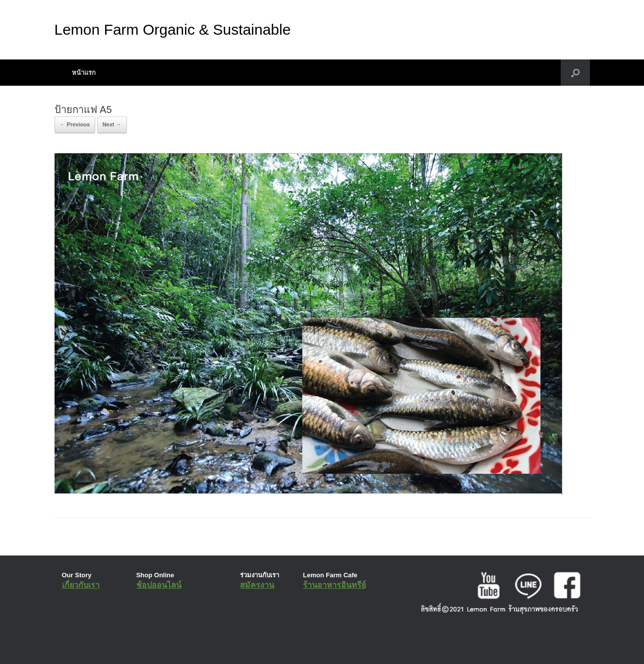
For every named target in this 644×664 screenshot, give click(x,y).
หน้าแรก (84, 73)
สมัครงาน (257, 585)
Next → (112, 124)
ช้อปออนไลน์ (159, 585)
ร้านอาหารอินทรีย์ (334, 585)
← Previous (75, 124)
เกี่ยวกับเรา (81, 585)
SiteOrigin (315, 644)
